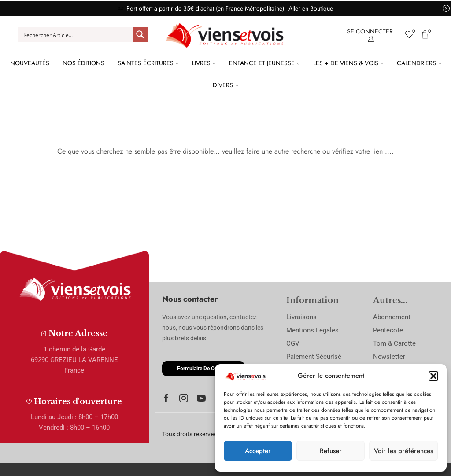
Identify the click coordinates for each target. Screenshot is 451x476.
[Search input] (76, 34)
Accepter (258, 451)
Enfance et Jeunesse (264, 63)
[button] (433, 376)
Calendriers (419, 63)
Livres (204, 63)
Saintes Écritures (148, 63)
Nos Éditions (83, 63)
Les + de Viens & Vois (348, 63)
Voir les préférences (403, 451)
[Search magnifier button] (140, 34)
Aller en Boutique (311, 8)
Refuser (331, 451)
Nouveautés (30, 63)
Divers (225, 85)
